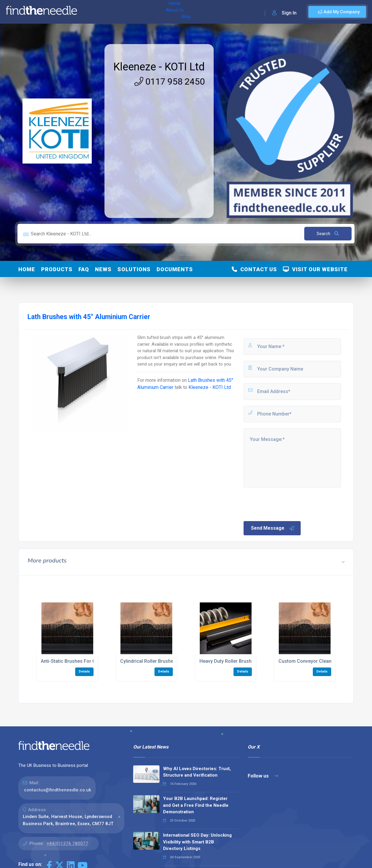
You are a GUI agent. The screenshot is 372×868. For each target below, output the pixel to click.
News (103, 269)
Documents (175, 269)
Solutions (134, 269)
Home (90, 12)
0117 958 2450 (170, 81)
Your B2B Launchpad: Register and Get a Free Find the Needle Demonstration (196, 805)
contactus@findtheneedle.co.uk (58, 790)
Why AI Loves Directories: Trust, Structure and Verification (197, 772)
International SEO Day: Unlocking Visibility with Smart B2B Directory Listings (197, 842)
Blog (133, 12)
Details (84, 671)
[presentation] (288, 504)
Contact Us (254, 269)
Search (328, 234)
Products (57, 269)
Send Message (273, 528)
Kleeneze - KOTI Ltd (159, 67)
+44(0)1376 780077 (67, 843)
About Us (112, 12)
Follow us (263, 776)
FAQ (84, 269)
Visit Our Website (315, 269)
